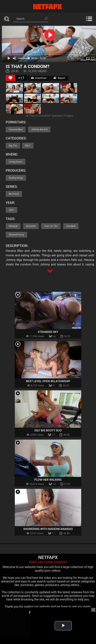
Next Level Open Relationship (48, 381)
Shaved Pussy (16, 235)
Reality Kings (16, 178)
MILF (28, 146)
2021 (11, 210)
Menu (89, 19)
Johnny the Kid (39, 130)
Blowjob (13, 226)
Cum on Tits (51, 226)
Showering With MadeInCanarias (48, 529)
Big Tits (13, 146)
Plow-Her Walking (48, 480)
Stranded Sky (48, 332)
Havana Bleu (16, 130)
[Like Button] (10, 78)
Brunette (31, 226)
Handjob (71, 226)
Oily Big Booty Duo (48, 430)
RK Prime (14, 194)
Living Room (16, 162)
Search (7, 19)
